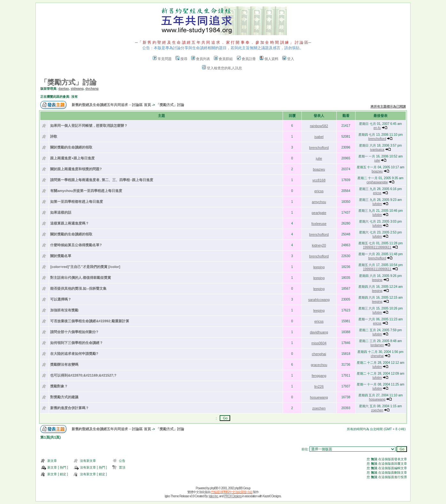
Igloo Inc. (214, 496)
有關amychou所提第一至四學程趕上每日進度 (86, 191)
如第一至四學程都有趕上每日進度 (77, 202)
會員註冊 (246, 59)
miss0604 (319, 343)
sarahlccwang (319, 300)
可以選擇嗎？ (61, 299)
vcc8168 (319, 180)
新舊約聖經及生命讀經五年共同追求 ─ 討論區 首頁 (111, 105)
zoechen (319, 408)
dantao (64, 89)
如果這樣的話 (61, 212)
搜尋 (181, 59)
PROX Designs (233, 496)
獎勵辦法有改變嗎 (64, 364)
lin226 (319, 386)
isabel (319, 137)
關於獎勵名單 (61, 256)
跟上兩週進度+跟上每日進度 (72, 158)
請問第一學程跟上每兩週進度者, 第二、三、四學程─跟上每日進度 (102, 180)
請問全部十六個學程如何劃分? (74, 332)
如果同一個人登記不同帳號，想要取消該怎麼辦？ (89, 126)
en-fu (377, 128)
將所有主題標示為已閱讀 (388, 107)
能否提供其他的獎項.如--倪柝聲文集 (78, 288)
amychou (319, 202)
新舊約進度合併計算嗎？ (70, 408)
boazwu (319, 169)
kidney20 (319, 245)
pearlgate (319, 213)
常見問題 (162, 59)
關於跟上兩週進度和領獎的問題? (76, 169)
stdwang (77, 89)
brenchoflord (377, 139)
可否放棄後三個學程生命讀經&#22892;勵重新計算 (90, 321)
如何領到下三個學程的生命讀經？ (77, 343)
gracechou (319, 365)
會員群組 (223, 59)
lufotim (377, 204)
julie (319, 158)
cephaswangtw (377, 182)
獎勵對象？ (59, 386)
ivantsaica (377, 150)
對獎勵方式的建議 (64, 397)
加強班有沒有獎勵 (64, 310)
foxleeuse (319, 224)
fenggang (319, 376)
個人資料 (269, 59)
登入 (288, 59)
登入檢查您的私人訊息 (222, 68)
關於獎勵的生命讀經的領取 (71, 147)
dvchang (92, 89)
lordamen (377, 345)
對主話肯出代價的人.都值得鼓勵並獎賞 (81, 278)
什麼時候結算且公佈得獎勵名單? (76, 245)
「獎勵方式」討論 (68, 82)
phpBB (214, 488)
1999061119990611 (377, 247)
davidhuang (319, 332)
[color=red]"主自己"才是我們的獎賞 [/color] (85, 267)
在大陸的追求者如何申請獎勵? (74, 354)
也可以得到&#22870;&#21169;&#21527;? (83, 375)
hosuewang (319, 397)
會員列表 (201, 59)
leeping (319, 267)
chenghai (319, 354)
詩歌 (54, 136)
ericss (319, 191)
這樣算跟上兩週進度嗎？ (70, 223)
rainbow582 (319, 126)
